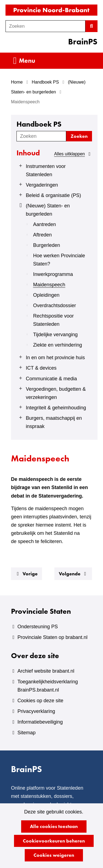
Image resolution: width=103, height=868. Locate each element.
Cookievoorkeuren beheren (54, 841)
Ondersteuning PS (37, 627)
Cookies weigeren (54, 855)
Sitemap (26, 733)
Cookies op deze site (40, 701)
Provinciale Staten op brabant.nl (52, 637)
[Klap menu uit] (20, 166)
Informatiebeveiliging (40, 722)
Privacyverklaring (36, 711)
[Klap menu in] (20, 205)
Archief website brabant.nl (46, 671)
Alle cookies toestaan (54, 826)
